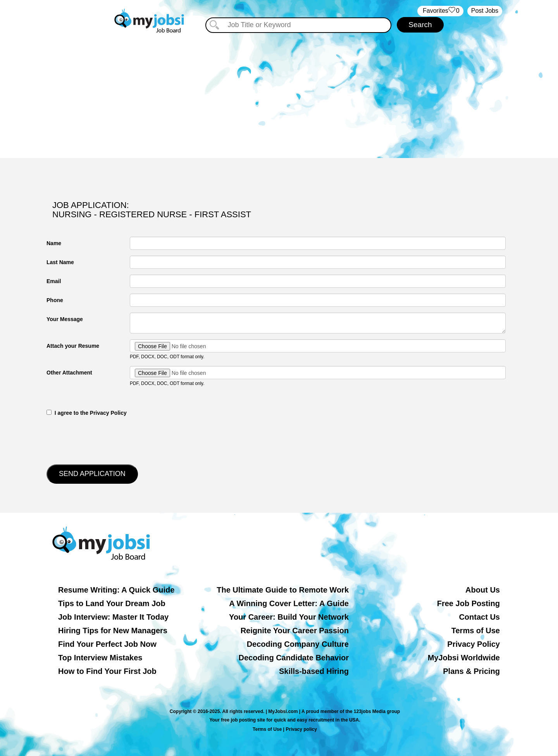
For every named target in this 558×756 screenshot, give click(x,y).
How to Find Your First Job (107, 671)
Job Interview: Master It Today (113, 617)
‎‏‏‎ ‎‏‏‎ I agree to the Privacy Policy (87, 413)
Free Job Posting (468, 603)
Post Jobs (485, 11)
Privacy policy (301, 729)
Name (54, 243)
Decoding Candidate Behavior (294, 658)
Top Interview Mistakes (100, 658)
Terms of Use (476, 631)
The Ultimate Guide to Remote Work (283, 590)
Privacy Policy (474, 644)
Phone (55, 300)
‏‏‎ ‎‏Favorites (440, 11)
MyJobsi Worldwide (464, 658)
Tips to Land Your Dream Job (112, 603)
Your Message (65, 319)
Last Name (60, 262)
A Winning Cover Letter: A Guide (289, 603)
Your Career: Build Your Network (289, 617)
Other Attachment (69, 373)
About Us (483, 590)
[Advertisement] (279, 92)
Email (54, 281)
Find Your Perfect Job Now (107, 644)
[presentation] (105, 440)
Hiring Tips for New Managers (113, 631)
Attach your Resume (73, 346)
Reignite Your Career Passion (295, 631)
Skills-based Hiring (314, 671)
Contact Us (479, 617)
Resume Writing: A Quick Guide (116, 590)
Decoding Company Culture (298, 644)
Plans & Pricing (471, 671)
